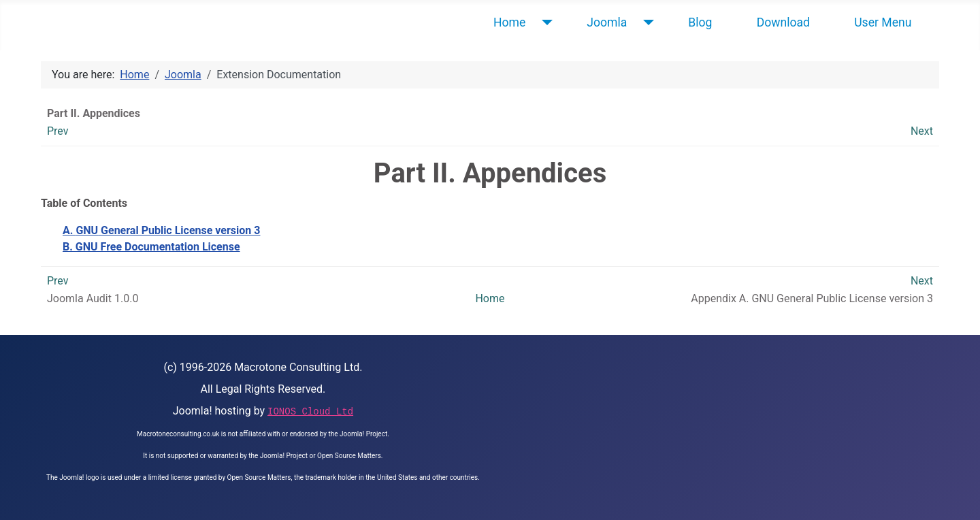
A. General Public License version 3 (161, 230)
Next (922, 131)
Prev (58, 131)
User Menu (883, 22)
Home (509, 22)
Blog (700, 22)
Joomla (607, 22)
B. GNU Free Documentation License (151, 247)
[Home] (544, 22)
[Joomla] (646, 22)
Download (783, 22)
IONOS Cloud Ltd (310, 412)
